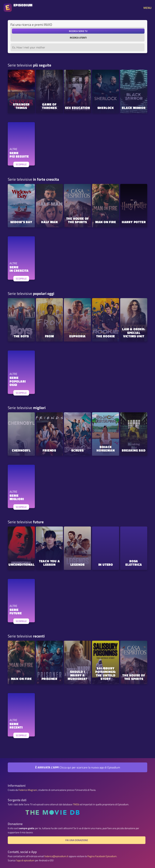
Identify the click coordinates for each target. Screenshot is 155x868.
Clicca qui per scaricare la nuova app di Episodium (78, 767)
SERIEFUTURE (16, 612)
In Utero (106, 565)
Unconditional (21, 565)
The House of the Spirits (78, 221)
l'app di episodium (25, 860)
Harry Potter (134, 222)
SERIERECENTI (16, 726)
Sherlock (106, 108)
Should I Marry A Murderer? (77, 675)
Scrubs (77, 451)
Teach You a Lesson (49, 563)
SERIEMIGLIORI (17, 498)
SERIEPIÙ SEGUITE (19, 155)
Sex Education (77, 108)
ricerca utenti (78, 38)
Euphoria (77, 337)
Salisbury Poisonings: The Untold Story (106, 674)
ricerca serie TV (78, 31)
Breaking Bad (134, 451)
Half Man (49, 222)
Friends (49, 451)
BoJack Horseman (106, 449)
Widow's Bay (21, 222)
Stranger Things (21, 106)
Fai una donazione (77, 840)
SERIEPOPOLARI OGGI (18, 382)
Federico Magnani (28, 790)
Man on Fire (106, 222)
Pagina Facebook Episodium (102, 856)
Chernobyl (21, 451)
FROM (49, 337)
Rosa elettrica (134, 563)
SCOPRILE (21, 164)
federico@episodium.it (56, 856)
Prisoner (49, 679)
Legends (78, 565)
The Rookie (106, 337)
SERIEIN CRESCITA (19, 269)
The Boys (21, 337)
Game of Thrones (49, 106)
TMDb (76, 804)
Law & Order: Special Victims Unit (134, 333)
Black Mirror (134, 108)
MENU (147, 8)
